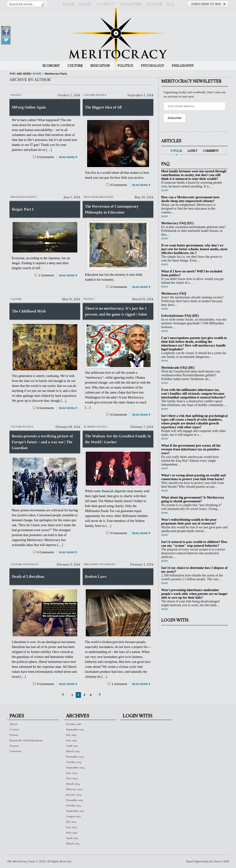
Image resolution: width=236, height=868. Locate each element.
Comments (211, 151)
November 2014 (75, 757)
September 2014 (75, 768)
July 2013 (71, 822)
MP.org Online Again (29, 107)
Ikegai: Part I (23, 209)
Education (100, 66)
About (85, 4)
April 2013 (72, 838)
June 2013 (72, 827)
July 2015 (71, 735)
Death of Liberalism (28, 577)
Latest (192, 151)
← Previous (64, 694)
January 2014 (74, 795)
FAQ (170, 4)
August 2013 (73, 816)
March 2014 (73, 784)
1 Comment (46, 275)
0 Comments (46, 157)
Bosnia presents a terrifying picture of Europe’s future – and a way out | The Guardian (42, 442)
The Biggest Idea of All (103, 107)
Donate (154, 4)
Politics (125, 66)
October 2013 (74, 806)
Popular (176, 151)
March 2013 (73, 844)
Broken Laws (96, 577)
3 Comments (119, 287)
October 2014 (74, 762)
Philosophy (183, 66)
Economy (51, 66)
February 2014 (74, 789)
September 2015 (75, 730)
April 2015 (72, 746)
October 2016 (74, 724)
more (165, 190)
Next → (99, 694)
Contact (105, 4)
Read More (67, 157)
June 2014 (72, 773)
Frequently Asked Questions (26, 740)
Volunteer (130, 4)
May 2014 (72, 778)
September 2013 (75, 811)
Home (68, 4)
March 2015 (73, 751)
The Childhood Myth (29, 311)
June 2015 (72, 740)
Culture (75, 66)
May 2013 (72, 833)
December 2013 (75, 800)
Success (14, 746)
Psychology (152, 66)
